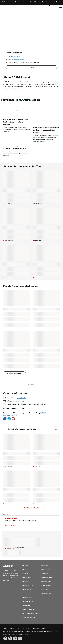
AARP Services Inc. (47, 593)
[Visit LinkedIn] (20, 638)
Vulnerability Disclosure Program (49, 631)
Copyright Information (31, 631)
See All (56, 430)
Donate (24, 569)
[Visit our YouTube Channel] (13, 419)
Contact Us (45, 565)
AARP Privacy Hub (15, 628)
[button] (56, 8)
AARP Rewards (27, 581)
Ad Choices (6, 634)
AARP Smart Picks (28, 585)
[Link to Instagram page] (15, 638)
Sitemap (6, 628)
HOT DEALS (10, 518)
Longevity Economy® (29, 617)
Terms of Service (27, 628)
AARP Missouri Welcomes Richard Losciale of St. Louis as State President (46, 130)
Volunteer (25, 573)
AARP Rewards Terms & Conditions (13, 631)
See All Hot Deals (10, 526)
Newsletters (45, 573)
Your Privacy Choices (17, 634)
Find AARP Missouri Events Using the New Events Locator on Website (16, 122)
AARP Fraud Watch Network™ (15, 149)
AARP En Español (46, 569)
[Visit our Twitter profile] (9, 419)
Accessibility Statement (40, 628)
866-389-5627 (15, 56)
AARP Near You (27, 589)
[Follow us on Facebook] (5, 419)
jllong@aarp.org (13, 415)
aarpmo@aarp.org (18, 60)
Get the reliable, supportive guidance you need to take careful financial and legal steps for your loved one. (31, 2)
